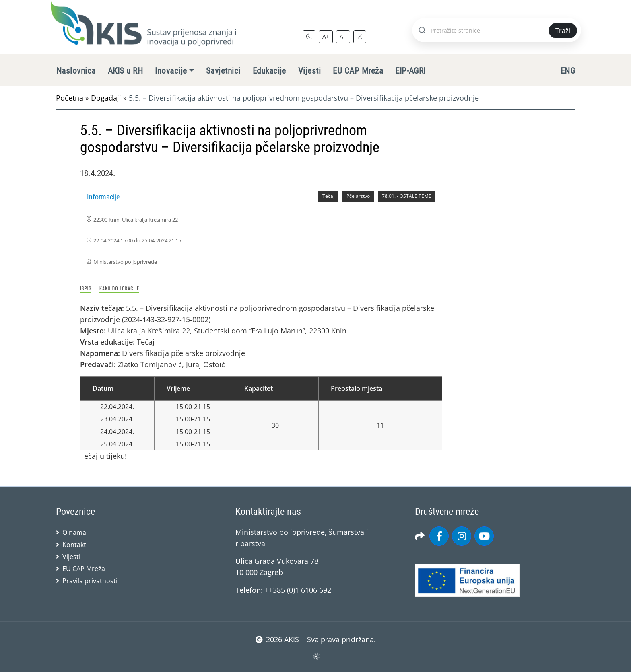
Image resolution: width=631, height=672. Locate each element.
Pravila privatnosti (90, 581)
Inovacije (171, 71)
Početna (70, 98)
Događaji (106, 98)
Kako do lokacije (119, 288)
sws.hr (316, 656)
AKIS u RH (125, 71)
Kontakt (74, 545)
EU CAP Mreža (358, 71)
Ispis (86, 288)
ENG (568, 71)
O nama (74, 532)
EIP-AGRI (410, 71)
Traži (563, 31)
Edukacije (269, 71)
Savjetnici (223, 71)
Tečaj (328, 196)
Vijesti (309, 71)
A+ (326, 36)
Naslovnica (76, 71)
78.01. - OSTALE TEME (407, 196)
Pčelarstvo (358, 196)
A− (343, 36)
